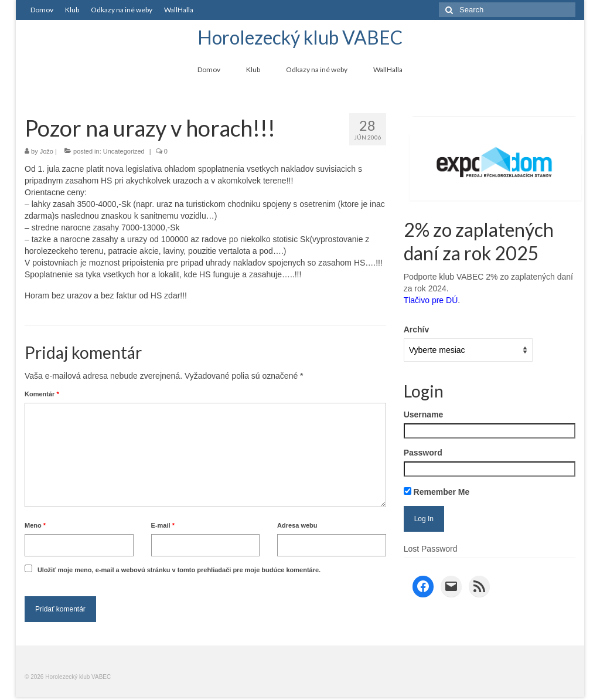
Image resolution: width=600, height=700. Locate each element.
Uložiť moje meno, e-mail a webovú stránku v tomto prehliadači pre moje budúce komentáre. (179, 570)
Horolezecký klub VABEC (300, 37)
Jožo (47, 151)
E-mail (163, 525)
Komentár (42, 394)
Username (424, 414)
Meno (35, 525)
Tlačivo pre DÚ (431, 300)
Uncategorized (124, 151)
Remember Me (437, 492)
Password (423, 453)
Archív (417, 329)
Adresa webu (297, 525)
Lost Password (431, 549)
